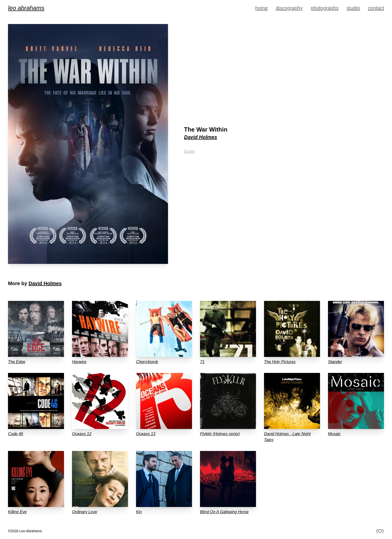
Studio (353, 8)
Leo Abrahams (26, 8)
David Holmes (200, 137)
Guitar (189, 151)
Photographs (325, 8)
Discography (289, 8)
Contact (376, 8)
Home (261, 8)
